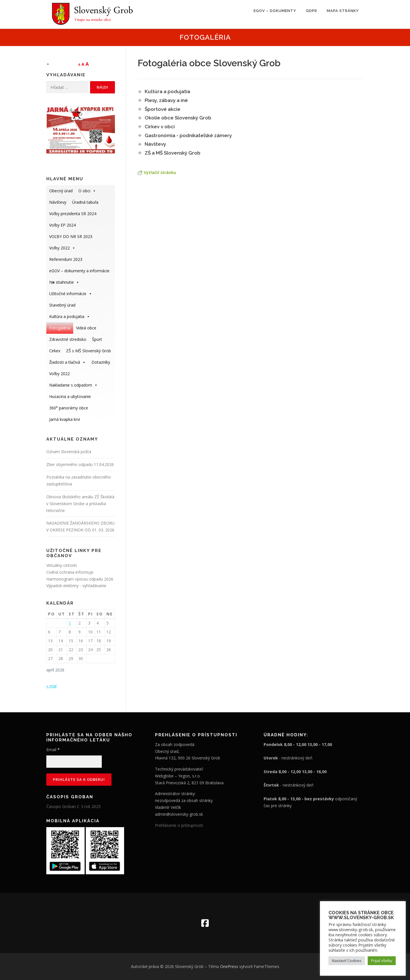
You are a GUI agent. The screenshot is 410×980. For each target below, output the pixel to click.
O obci (87, 191)
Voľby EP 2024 (62, 225)
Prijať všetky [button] (382, 961)
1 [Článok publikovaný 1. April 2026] (70, 623)
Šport (97, 339)
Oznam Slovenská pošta (69, 452)
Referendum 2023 (66, 259)
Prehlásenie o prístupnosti (179, 825)
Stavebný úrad (62, 305)
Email (53, 750)
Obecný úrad (61, 191)
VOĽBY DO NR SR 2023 (71, 236)
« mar (52, 686)
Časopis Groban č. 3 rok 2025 (73, 806)
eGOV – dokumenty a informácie (79, 272)
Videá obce (86, 328)
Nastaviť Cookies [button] (347, 961)
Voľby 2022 (62, 248)
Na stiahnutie (64, 282)
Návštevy (58, 202)
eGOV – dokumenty (275, 11)
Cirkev (55, 351)
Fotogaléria (60, 328)
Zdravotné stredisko (68, 339)
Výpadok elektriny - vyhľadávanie (76, 586)
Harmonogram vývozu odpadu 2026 (80, 579)
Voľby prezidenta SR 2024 (73, 214)
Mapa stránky (343, 11)
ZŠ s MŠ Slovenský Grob (88, 351)
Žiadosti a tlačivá (67, 362)
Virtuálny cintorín (62, 565)
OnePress (229, 966)
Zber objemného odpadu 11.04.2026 (80, 464)
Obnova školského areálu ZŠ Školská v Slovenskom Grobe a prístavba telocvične (80, 504)
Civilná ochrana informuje (70, 572)
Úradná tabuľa (85, 202)
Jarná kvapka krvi (65, 419)
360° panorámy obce (69, 408)
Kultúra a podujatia (70, 316)
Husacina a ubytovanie (70, 396)
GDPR (312, 11)
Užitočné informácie (71, 294)
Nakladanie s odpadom (73, 385)
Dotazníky (101, 362)
